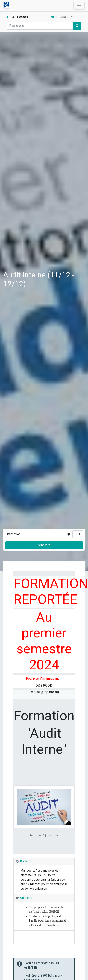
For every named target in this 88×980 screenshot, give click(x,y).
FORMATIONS (63, 17)
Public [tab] (24, 861)
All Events (17, 17)
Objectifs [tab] (26, 898)
